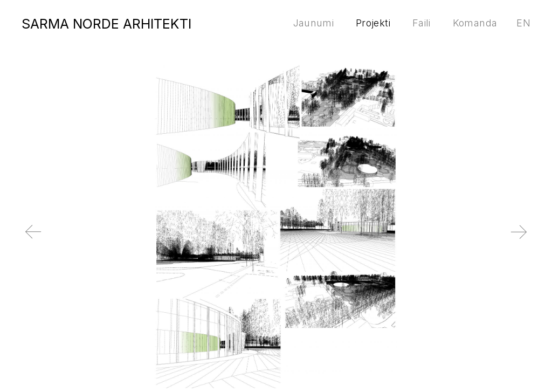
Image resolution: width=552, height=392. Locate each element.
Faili (422, 23)
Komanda (475, 23)
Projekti (373, 23)
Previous (13, 240)
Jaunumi (314, 23)
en (523, 23)
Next (539, 240)
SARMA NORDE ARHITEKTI (106, 24)
